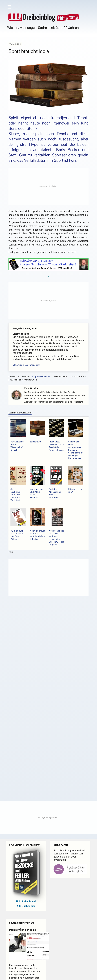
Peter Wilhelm (32, 388)
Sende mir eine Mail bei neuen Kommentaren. (45, 703)
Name (20, 672)
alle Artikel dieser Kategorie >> (27, 365)
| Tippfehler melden (41, 376)
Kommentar (23, 634)
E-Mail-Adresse (24, 683)
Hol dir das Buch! (26, 818)
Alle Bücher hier (26, 822)
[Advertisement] (48, 186)
